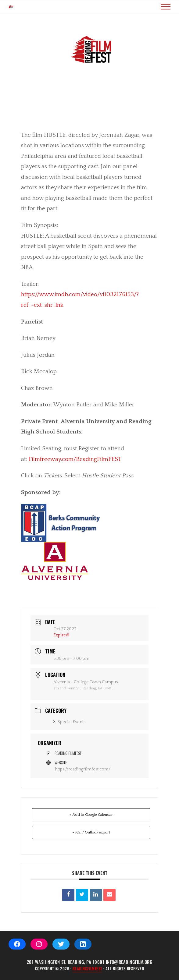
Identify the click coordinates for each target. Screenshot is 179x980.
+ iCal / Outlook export (91, 842)
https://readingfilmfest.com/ (83, 778)
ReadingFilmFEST (88, 969)
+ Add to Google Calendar (91, 824)
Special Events (69, 731)
